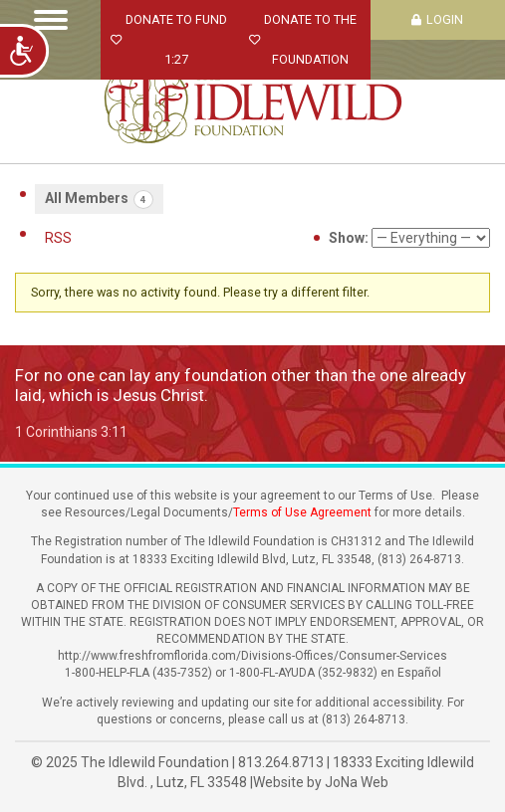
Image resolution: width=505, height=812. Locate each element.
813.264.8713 (281, 762)
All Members (99, 200)
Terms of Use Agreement (302, 512)
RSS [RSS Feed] (58, 238)
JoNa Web (357, 782)
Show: (349, 238)
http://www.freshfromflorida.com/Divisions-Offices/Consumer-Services (252, 656)
